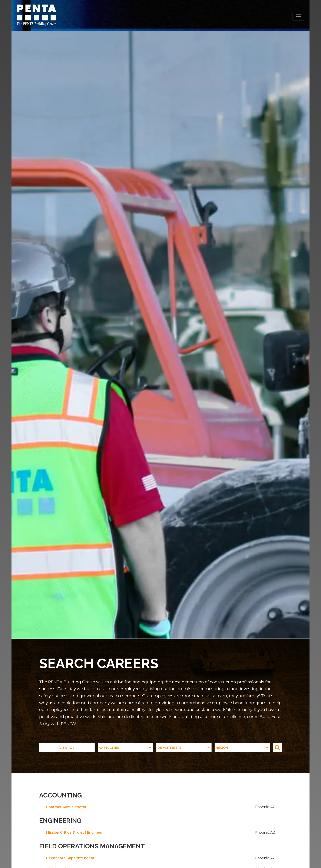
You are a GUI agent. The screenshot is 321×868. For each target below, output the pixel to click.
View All (67, 748)
